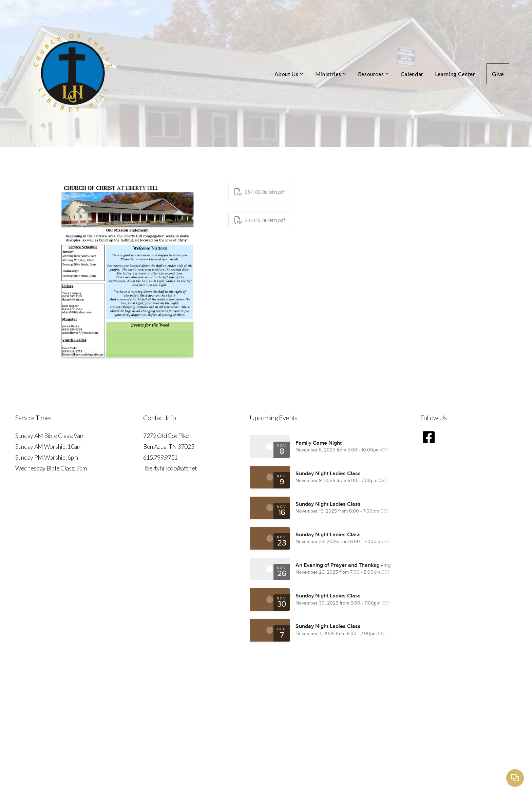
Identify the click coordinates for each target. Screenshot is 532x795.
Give (498, 74)
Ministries (331, 74)
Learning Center (455, 74)
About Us (289, 74)
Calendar (412, 74)
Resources (374, 74)
